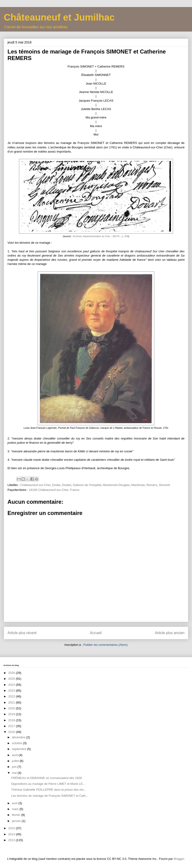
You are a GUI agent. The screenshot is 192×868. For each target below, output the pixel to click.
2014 (12, 834)
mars (16, 809)
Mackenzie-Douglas (116, 485)
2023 (12, 691)
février (17, 815)
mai (15, 773)
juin (15, 767)
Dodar (56, 485)
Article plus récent (22, 633)
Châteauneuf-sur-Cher (35, 485)
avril (15, 803)
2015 (12, 828)
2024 (12, 685)
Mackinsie (138, 485)
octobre (17, 743)
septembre (20, 749)
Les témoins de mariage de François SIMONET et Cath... (50, 796)
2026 (12, 673)
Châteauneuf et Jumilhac (59, 17)
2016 (12, 732)
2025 (12, 679)
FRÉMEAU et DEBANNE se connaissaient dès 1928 (46, 778)
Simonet (164, 485)
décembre (19, 737)
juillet (16, 761)
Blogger (179, 859)
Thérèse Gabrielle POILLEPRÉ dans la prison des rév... (48, 790)
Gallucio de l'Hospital (87, 485)
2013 (12, 840)
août (15, 755)
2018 (12, 720)
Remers (152, 485)
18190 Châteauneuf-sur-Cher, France (54, 490)
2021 (12, 702)
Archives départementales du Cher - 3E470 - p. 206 (101, 236)
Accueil (96, 633)
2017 (12, 726)
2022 (12, 696)
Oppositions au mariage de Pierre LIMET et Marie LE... (48, 784)
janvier (17, 821)
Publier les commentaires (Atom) (105, 645)
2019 (12, 714)
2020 (12, 708)
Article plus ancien (170, 633)
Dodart (67, 485)
